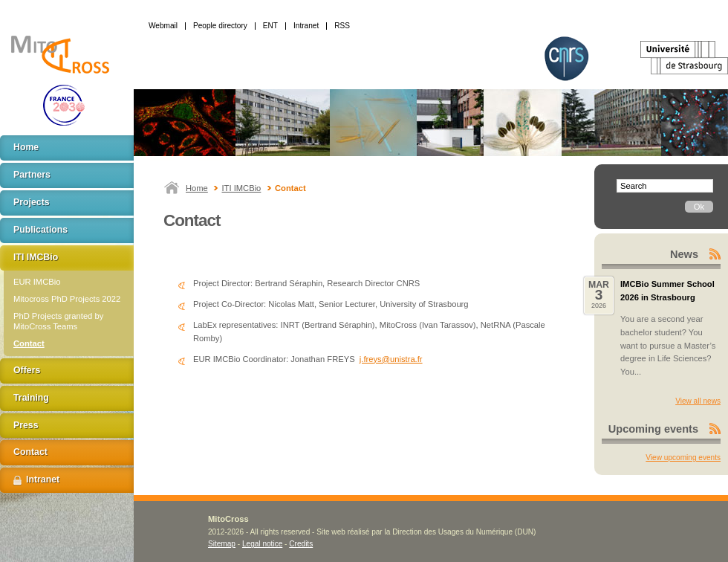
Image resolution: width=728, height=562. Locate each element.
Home (197, 188)
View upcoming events (683, 458)
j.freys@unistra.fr (391, 359)
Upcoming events (653, 429)
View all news (698, 401)
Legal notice (262, 544)
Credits (301, 544)
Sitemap (222, 544)
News (684, 254)
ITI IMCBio (242, 188)
